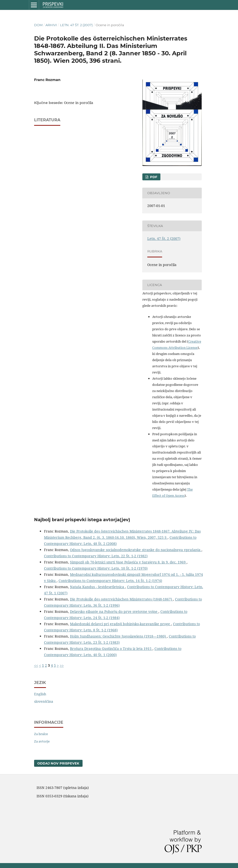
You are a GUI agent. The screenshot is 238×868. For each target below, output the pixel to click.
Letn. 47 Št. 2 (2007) (76, 25)
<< (36, 665)
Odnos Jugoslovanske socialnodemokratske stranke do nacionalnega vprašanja (136, 550)
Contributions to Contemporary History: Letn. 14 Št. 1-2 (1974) (110, 581)
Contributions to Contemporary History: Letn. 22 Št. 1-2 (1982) (96, 556)
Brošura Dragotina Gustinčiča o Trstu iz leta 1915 (111, 649)
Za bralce (41, 734)
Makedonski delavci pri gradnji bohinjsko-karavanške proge (120, 624)
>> (62, 665)
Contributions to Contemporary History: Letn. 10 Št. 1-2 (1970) (96, 568)
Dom (38, 25)
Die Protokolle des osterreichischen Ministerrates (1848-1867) (121, 599)
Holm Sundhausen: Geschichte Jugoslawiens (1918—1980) (118, 636)
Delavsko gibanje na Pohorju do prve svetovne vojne (114, 611)
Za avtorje (42, 741)
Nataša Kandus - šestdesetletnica (97, 587)
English (40, 694)
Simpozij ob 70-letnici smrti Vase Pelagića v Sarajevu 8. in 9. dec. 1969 (128, 562)
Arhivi (51, 25)
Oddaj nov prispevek (58, 763)
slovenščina (44, 701)
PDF (153, 177)
